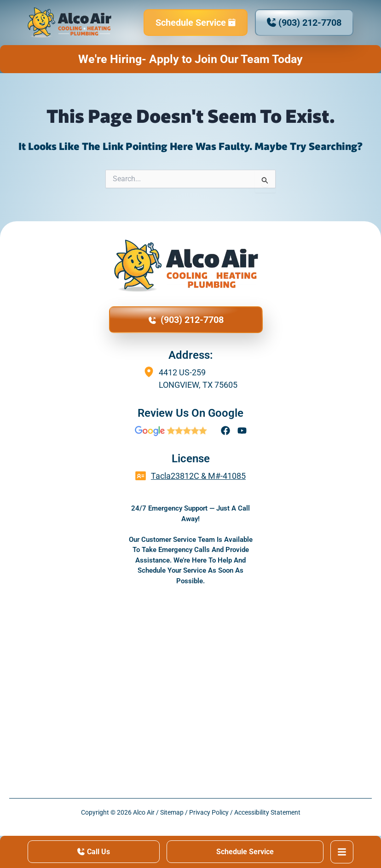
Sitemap (172, 812)
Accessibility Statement (267, 812)
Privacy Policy (209, 812)
